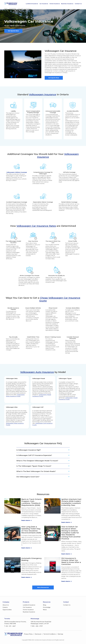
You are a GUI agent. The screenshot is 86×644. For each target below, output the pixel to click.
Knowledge (47, 607)
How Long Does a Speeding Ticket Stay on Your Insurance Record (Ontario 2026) (31, 530)
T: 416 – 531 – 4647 (10, 626)
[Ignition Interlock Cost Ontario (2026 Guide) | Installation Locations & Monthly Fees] (52, 506)
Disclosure (38, 634)
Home (6, 8)
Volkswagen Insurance (43, 94)
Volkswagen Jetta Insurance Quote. (15, 395)
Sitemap (60, 634)
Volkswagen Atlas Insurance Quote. (15, 424)
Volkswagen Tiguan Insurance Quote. (68, 398)
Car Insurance (44, 4)
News (45, 610)
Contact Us (78, 4)
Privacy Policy (28, 634)
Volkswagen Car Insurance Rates (36, 226)
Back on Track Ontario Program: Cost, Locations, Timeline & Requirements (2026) (31, 502)
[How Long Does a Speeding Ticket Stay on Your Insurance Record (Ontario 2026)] (12, 533)
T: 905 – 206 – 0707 (37, 626)
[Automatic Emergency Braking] (12, 565)
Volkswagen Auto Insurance (37, 372)
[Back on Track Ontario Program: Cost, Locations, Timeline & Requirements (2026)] (12, 506)
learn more (26, 520)
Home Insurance (55, 4)
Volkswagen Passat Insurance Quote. (42, 395)
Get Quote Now (13, 31)
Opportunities (7, 610)
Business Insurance (67, 4)
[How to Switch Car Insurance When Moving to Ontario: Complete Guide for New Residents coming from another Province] (52, 533)
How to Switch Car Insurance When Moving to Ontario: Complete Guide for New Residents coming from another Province (71, 533)
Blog (45, 605)
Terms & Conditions (50, 634)
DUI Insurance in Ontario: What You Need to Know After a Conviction (71, 561)
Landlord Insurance (32, 4)
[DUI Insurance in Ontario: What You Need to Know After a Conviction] (52, 565)
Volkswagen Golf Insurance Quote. (42, 424)
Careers (5, 607)
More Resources (43, 587)
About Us (6, 605)
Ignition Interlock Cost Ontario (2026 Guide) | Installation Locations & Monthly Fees (71, 502)
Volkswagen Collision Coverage (17, 172)
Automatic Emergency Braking (32, 559)
